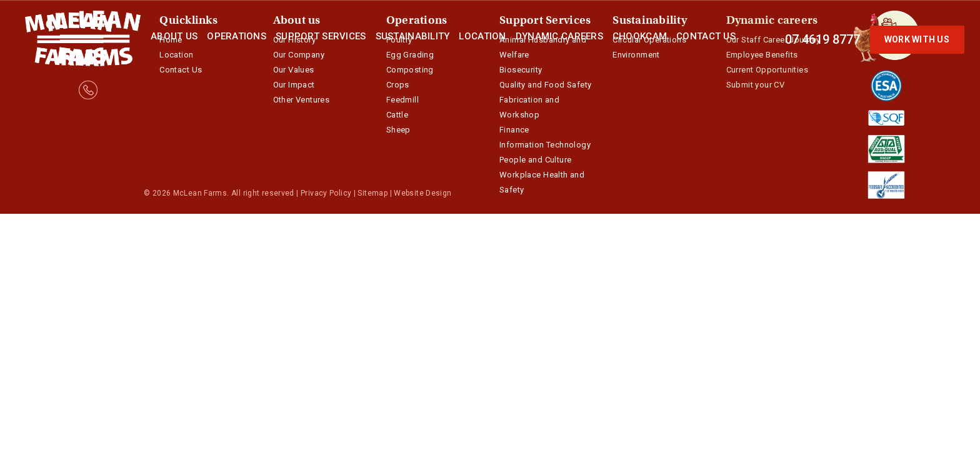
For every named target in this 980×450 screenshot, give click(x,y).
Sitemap (372, 193)
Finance (514, 130)
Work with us (917, 39)
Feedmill (402, 100)
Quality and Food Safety (545, 85)
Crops (398, 85)
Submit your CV (756, 85)
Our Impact (294, 85)
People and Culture (535, 160)
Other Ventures (302, 100)
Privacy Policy (326, 193)
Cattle (397, 115)
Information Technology (545, 145)
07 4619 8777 (822, 39)
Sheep (398, 130)
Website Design (422, 193)
